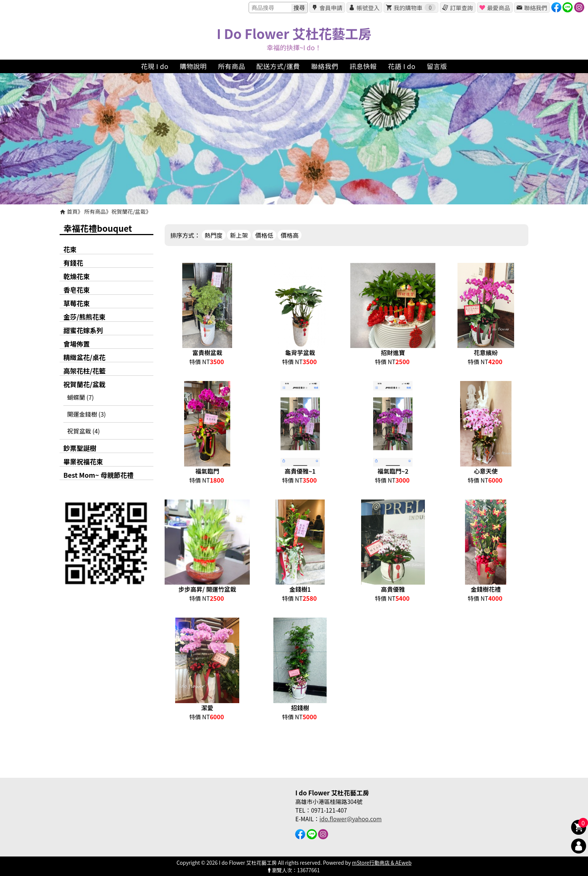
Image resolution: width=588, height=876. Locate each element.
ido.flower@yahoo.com (351, 819)
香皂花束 (76, 290)
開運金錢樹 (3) (86, 414)
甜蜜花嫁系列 (83, 330)
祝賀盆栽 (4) (83, 431)
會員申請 (331, 7)
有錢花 (73, 263)
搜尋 (299, 8)
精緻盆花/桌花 (84, 357)
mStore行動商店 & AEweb (382, 862)
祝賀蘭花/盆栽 (129, 211)
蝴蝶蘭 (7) (80, 397)
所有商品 (95, 211)
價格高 (289, 235)
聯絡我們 (536, 7)
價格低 (264, 235)
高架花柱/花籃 (84, 371)
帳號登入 (368, 7)
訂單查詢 (461, 7)
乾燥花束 (76, 276)
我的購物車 (415, 7)
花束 (70, 249)
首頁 (72, 211)
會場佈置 (76, 344)
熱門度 (214, 235)
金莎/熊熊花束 (84, 317)
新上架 (239, 235)
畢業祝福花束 (83, 461)
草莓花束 (76, 303)
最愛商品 (499, 7)
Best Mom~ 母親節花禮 (98, 475)
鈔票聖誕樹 (80, 448)
